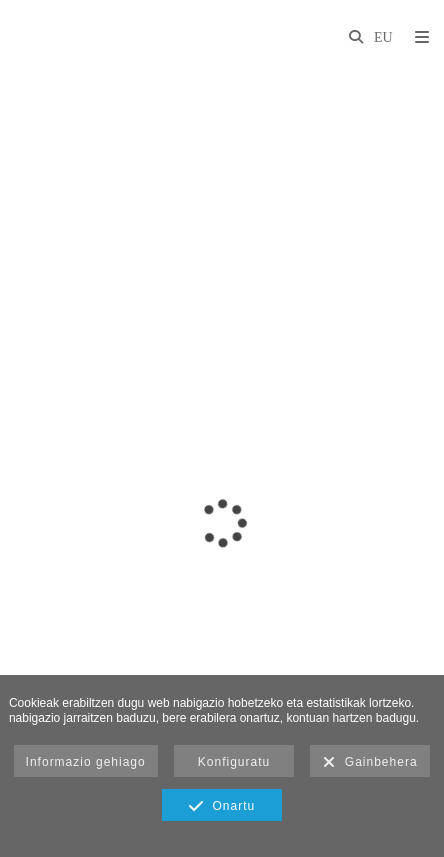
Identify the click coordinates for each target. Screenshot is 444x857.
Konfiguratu (234, 762)
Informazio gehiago (86, 762)
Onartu (222, 807)
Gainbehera (370, 763)
